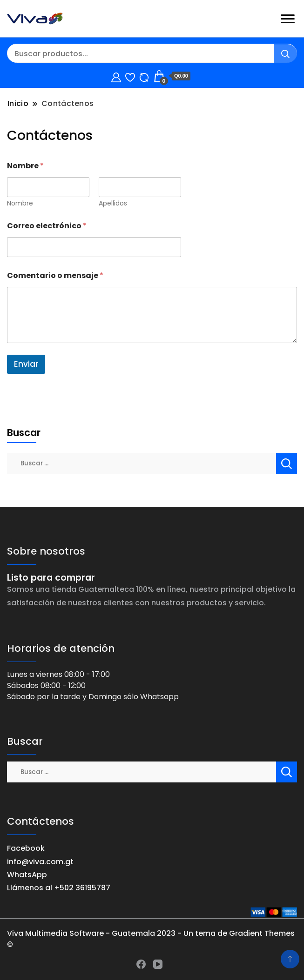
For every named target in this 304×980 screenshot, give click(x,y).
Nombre (20, 203)
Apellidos (113, 203)
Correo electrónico (47, 226)
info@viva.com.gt (40, 862)
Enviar (26, 364)
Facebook (26, 848)
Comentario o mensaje (55, 275)
